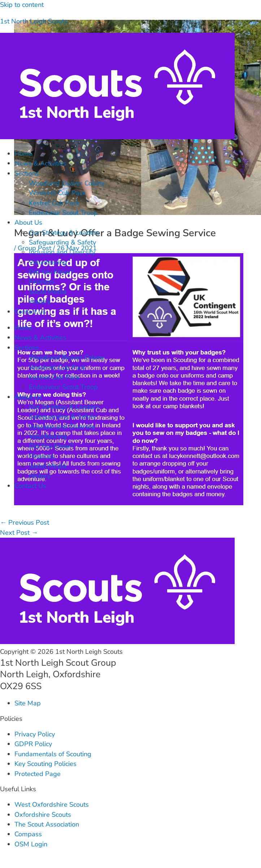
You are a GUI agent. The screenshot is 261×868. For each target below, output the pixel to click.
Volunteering (48, 262)
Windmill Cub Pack (57, 193)
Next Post (19, 533)
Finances (42, 282)
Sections (27, 173)
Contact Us (30, 312)
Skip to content (22, 5)
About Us (28, 222)
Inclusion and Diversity (62, 252)
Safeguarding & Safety (62, 242)
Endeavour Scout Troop (63, 213)
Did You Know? (51, 272)
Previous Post (25, 523)
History (40, 301)
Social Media (48, 292)
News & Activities (40, 163)
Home (23, 154)
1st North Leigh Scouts (34, 21)
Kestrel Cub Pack (54, 203)
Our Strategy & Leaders (64, 233)
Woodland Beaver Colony (67, 183)
